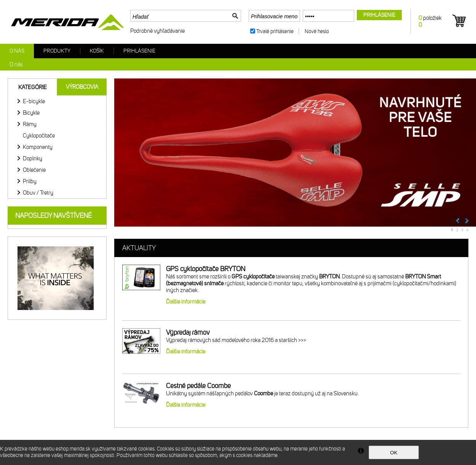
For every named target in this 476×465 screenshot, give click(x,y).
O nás (17, 51)
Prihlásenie (139, 51)
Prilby (30, 181)
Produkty (57, 51)
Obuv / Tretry (38, 193)
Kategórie (33, 87)
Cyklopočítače (39, 136)
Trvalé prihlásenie (275, 31)
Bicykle (31, 113)
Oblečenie (34, 170)
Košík (97, 51)
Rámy (30, 124)
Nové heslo (317, 31)
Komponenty (38, 147)
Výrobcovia (82, 87)
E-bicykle (34, 101)
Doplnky (33, 158)
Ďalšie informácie (186, 302)
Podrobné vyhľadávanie (157, 31)
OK (394, 453)
